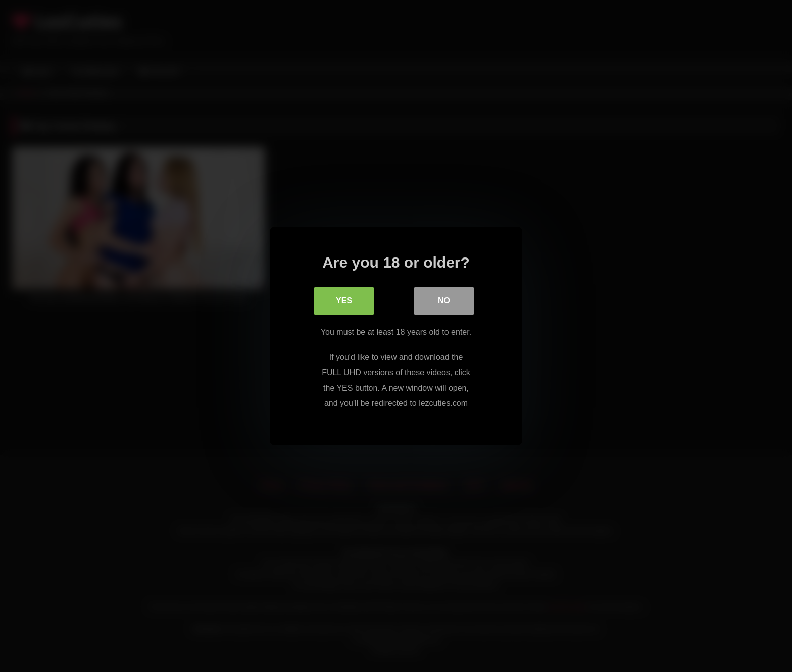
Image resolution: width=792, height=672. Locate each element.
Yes (344, 301)
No (444, 301)
